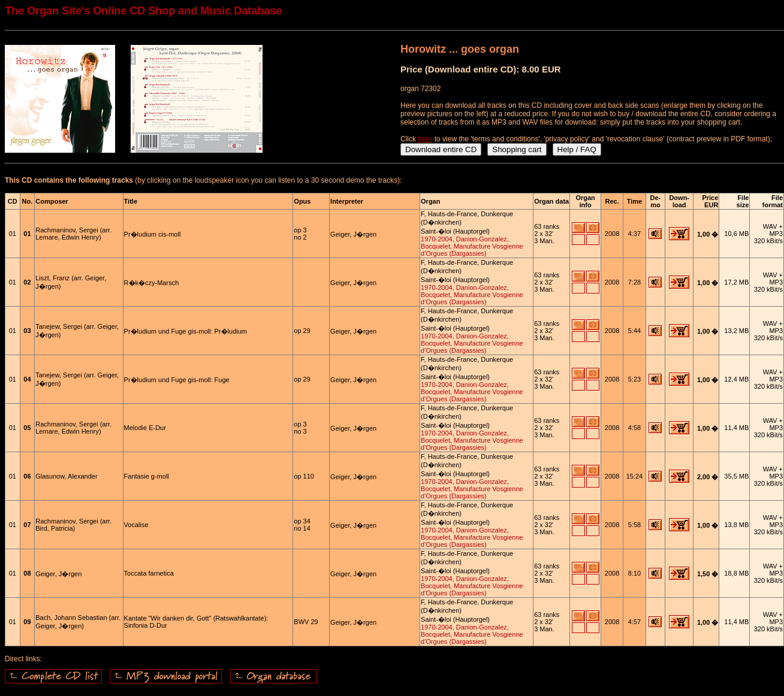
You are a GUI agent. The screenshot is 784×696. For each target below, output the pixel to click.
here (425, 139)
